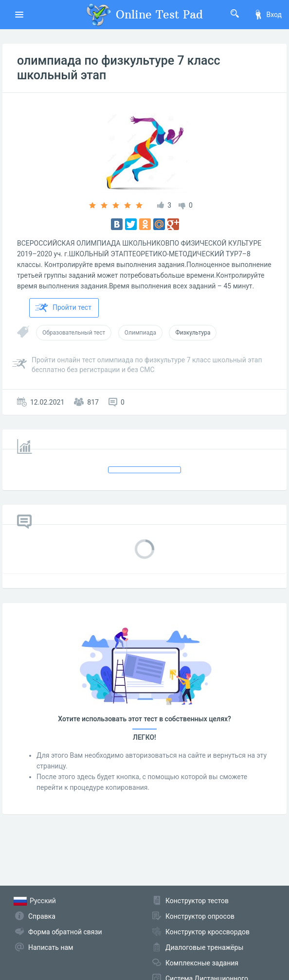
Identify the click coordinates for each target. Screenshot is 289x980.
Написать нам (51, 947)
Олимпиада (140, 333)
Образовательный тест (74, 333)
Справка (42, 916)
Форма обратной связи (65, 932)
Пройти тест (63, 308)
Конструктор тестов (197, 901)
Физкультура (193, 333)
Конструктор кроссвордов (208, 932)
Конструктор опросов (200, 916)
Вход (268, 15)
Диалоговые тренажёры (204, 947)
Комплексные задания (202, 963)
